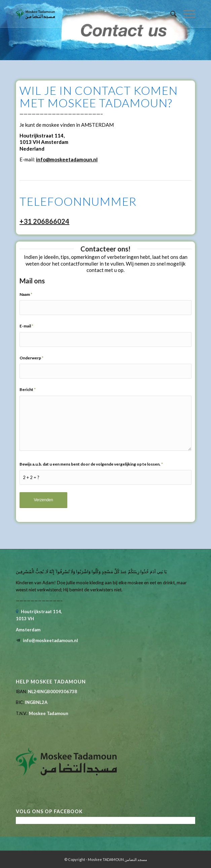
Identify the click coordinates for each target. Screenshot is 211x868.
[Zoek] (170, 14)
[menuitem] (170, 14)
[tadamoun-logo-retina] (87, 14)
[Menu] (186, 14)
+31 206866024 (44, 221)
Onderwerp (31, 358)
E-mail (26, 326)
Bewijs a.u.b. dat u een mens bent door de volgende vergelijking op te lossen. (91, 464)
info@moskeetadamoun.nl (67, 159)
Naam (26, 294)
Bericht (28, 389)
